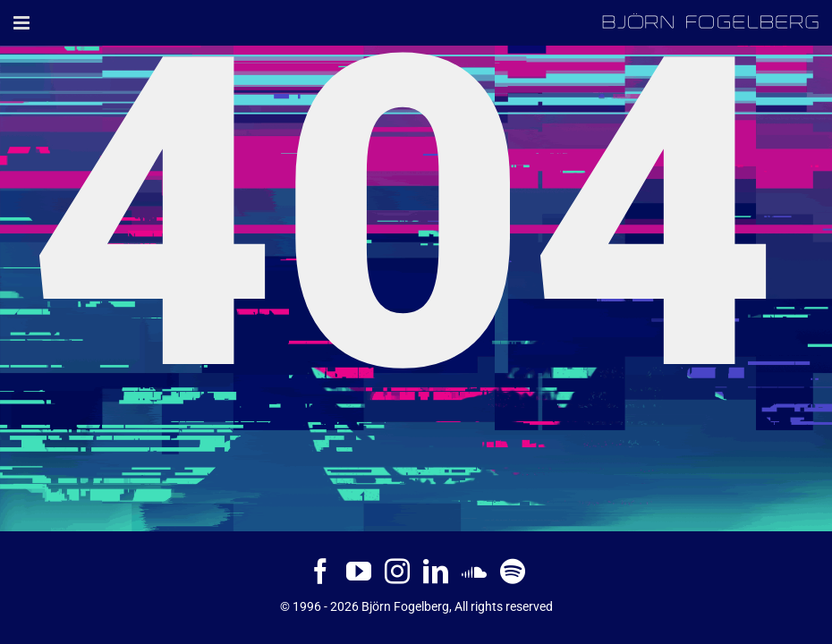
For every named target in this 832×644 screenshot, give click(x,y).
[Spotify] (513, 572)
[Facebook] (320, 572)
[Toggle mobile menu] (23, 23)
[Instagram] (397, 572)
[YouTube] (359, 572)
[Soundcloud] (474, 572)
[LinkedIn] (436, 572)
